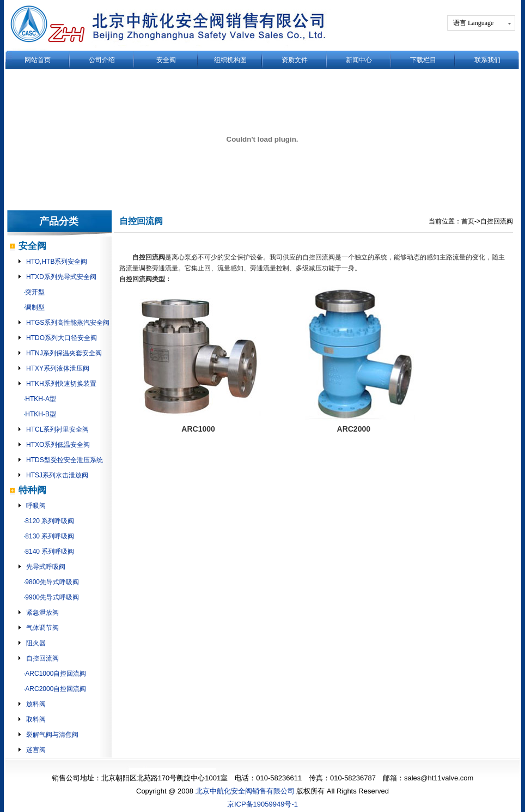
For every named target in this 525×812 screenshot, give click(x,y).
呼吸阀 (36, 506)
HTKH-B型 (41, 414)
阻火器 (36, 643)
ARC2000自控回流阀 (56, 689)
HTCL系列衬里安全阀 (57, 429)
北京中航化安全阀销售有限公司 (245, 791)
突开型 (35, 292)
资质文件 (295, 60)
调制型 (35, 307)
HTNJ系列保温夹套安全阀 (64, 353)
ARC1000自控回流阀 (56, 674)
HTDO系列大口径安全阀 (62, 338)
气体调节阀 (42, 628)
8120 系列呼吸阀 (50, 521)
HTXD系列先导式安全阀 (61, 277)
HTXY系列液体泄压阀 (58, 368)
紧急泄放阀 (42, 613)
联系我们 (487, 60)
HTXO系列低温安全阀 (58, 445)
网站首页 (38, 60)
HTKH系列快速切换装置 (61, 384)
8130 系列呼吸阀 (50, 536)
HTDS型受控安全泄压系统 (65, 460)
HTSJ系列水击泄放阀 (57, 475)
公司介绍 (102, 60)
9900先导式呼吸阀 (52, 597)
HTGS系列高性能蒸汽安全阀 (68, 323)
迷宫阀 (36, 750)
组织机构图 (230, 60)
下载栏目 (423, 60)
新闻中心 (359, 60)
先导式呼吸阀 (46, 567)
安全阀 (166, 60)
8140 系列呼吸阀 (50, 552)
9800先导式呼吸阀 (52, 582)
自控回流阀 (42, 658)
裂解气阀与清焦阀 (52, 735)
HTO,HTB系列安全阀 (57, 262)
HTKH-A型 (41, 399)
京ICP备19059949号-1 (262, 804)
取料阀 (36, 719)
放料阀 (36, 704)
